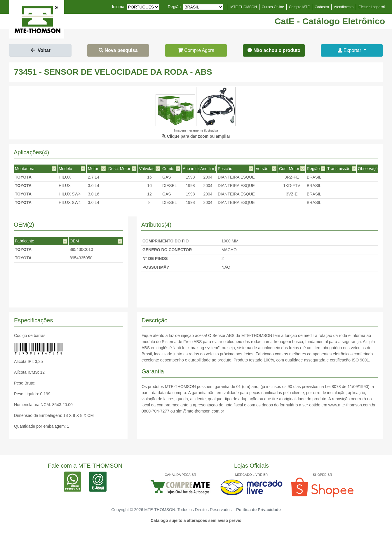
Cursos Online (273, 7)
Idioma (118, 7)
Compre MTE (299, 7)
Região (174, 7)
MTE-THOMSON (244, 7)
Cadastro (322, 7)
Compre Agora (196, 50)
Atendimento (344, 7)
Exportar (350, 50)
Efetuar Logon (372, 7)
